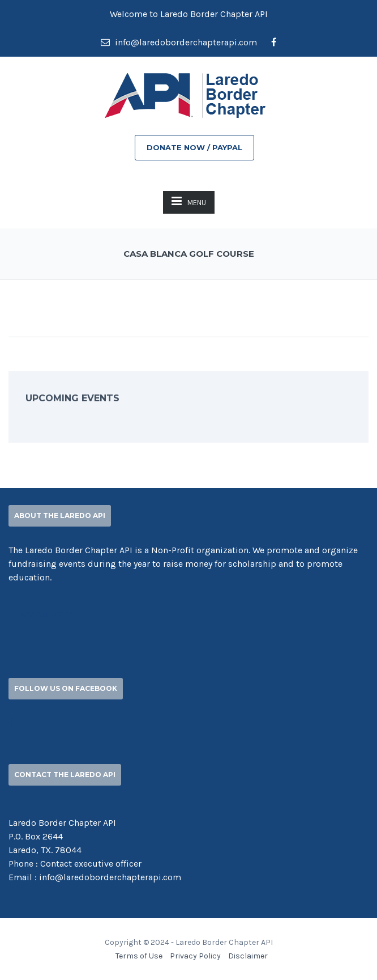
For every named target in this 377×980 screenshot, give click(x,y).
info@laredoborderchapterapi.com (179, 42)
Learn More (47, 614)
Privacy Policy (195, 956)
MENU (189, 201)
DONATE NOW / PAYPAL (194, 147)
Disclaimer (248, 956)
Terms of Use (139, 956)
